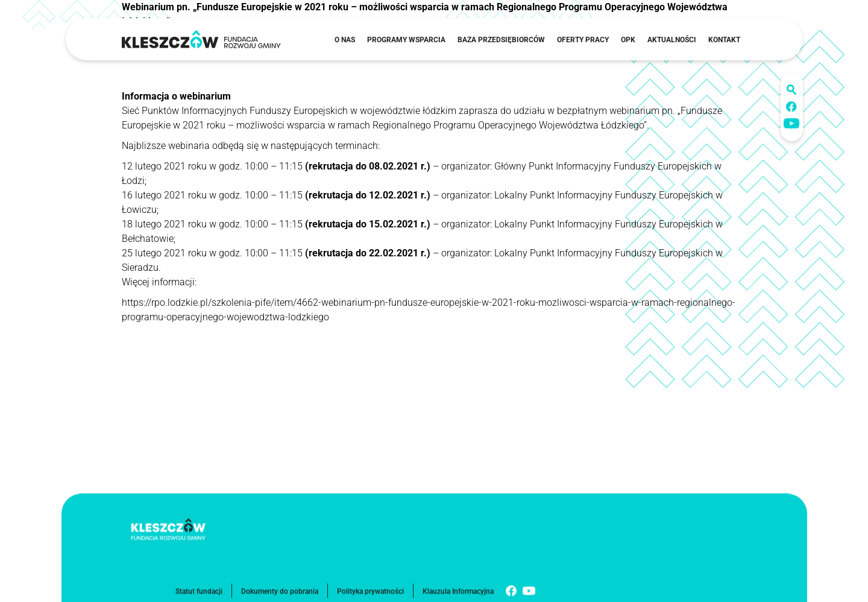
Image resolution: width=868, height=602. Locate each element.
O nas (345, 40)
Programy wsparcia (406, 40)
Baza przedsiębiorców (501, 40)
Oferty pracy (583, 40)
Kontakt (724, 40)
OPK (628, 40)
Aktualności (672, 40)
